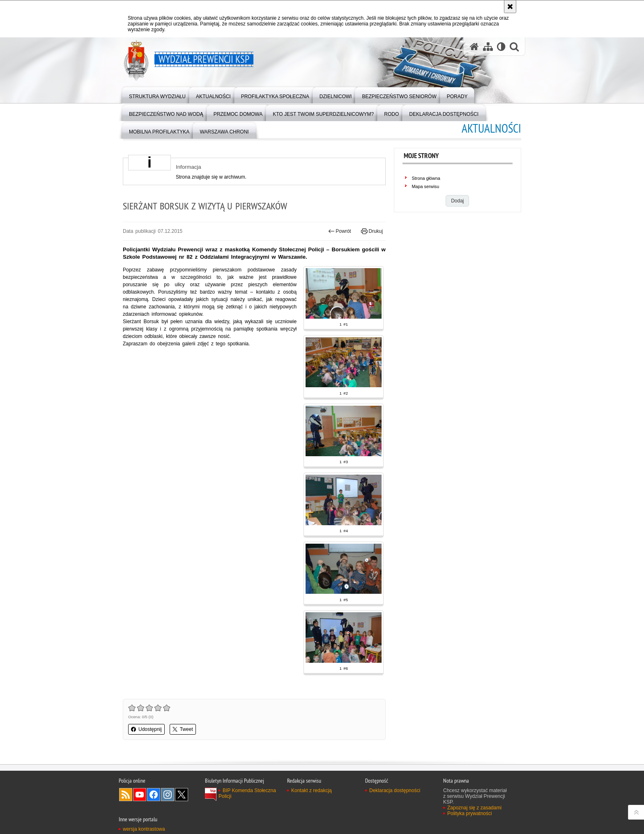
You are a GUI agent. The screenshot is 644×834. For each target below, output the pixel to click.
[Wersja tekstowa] (501, 47)
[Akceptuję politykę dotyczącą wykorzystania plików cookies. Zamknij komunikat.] (510, 7)
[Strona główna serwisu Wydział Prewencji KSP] (474, 47)
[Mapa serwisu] (488, 47)
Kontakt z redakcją (312, 790)
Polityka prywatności (470, 813)
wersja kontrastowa (144, 829)
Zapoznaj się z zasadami (474, 808)
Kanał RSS (126, 795)
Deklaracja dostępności (395, 790)
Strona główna (426, 178)
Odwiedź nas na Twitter (182, 795)
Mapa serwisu (426, 186)
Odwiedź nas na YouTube (140, 795)
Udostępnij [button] (146, 729)
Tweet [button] (183, 729)
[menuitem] (157, 95)
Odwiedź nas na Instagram (168, 795)
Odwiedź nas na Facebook (154, 795)
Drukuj (372, 231)
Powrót (340, 231)
